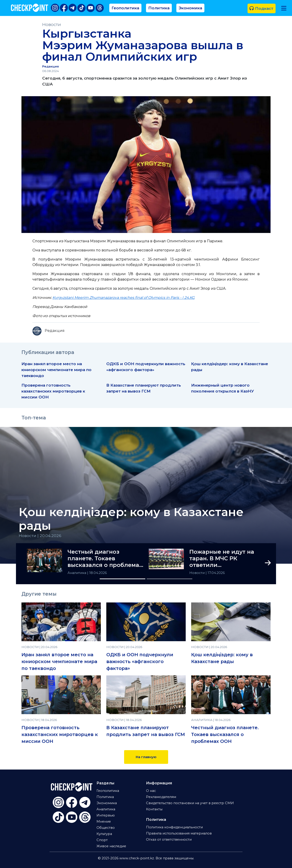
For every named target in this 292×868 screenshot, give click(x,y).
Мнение (104, 821)
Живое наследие (111, 846)
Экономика (190, 8)
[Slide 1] (123, 579)
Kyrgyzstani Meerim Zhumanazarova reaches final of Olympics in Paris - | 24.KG (124, 298)
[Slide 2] (169, 579)
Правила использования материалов (179, 833)
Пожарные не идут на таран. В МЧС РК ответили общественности (222, 558)
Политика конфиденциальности (174, 827)
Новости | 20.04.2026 (40, 536)
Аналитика (77, 573)
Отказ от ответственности (169, 840)
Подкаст (261, 8)
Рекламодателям (161, 797)
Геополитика (125, 8)
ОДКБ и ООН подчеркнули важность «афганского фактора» (140, 661)
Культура (104, 834)
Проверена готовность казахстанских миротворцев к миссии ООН (53, 391)
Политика (159, 8)
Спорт (102, 840)
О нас (151, 791)
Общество (106, 828)
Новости (52, 25)
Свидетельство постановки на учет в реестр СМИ (190, 803)
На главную (146, 757)
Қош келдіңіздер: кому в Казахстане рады (131, 519)
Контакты (154, 809)
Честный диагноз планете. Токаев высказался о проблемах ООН (105, 558)
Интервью (106, 815)
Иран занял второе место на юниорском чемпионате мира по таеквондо (56, 370)
